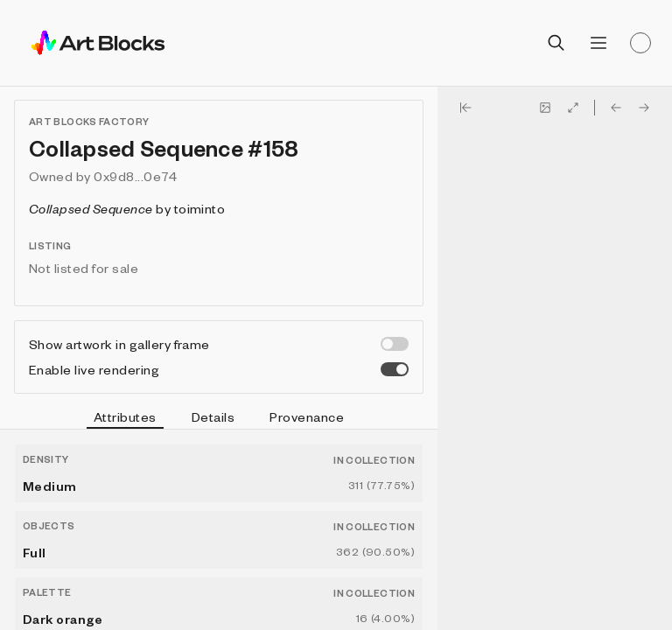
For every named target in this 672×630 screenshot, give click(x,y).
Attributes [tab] (125, 419)
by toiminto (127, 208)
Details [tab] (213, 416)
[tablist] (219, 419)
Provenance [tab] (307, 416)
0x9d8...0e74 (135, 176)
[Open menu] (598, 43)
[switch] (395, 344)
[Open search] (556, 43)
